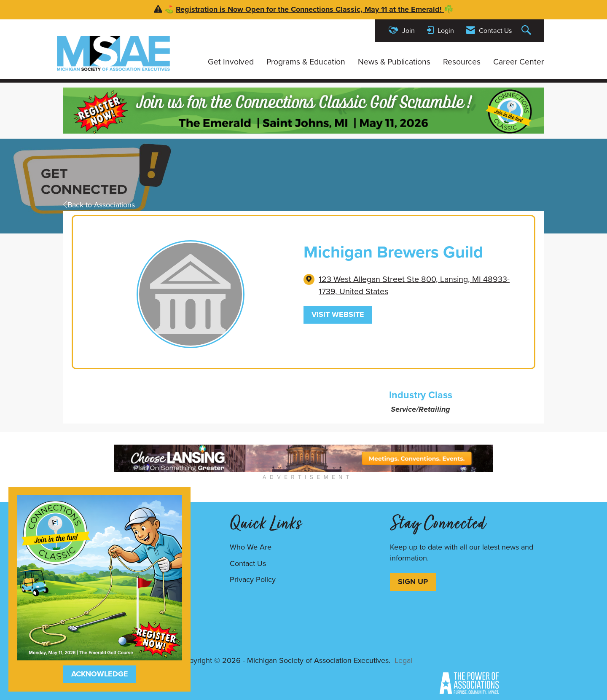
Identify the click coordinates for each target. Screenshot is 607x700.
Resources (462, 62)
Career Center (518, 62)
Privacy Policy (253, 579)
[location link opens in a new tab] (420, 286)
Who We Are (251, 547)
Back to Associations (99, 205)
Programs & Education (306, 62)
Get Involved (231, 62)
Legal (403, 660)
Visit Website (338, 314)
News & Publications (394, 62)
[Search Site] (527, 31)
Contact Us (248, 563)
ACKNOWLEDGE (100, 674)
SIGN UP (413, 582)
